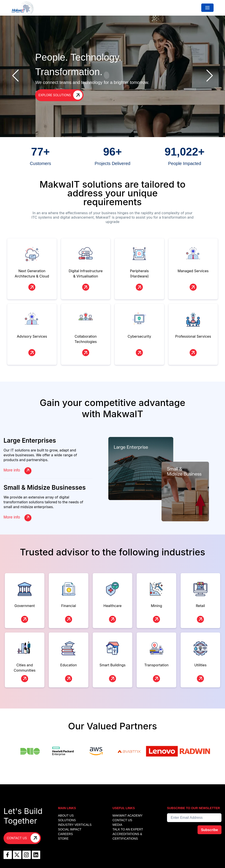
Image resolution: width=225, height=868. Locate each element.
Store (63, 839)
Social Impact (70, 829)
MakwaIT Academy (128, 815)
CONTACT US (122, 820)
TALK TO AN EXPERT (128, 829)
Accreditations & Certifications (127, 836)
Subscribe (210, 830)
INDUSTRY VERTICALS (75, 825)
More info (17, 470)
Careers (65, 834)
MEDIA (117, 825)
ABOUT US (66, 815)
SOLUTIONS (67, 820)
